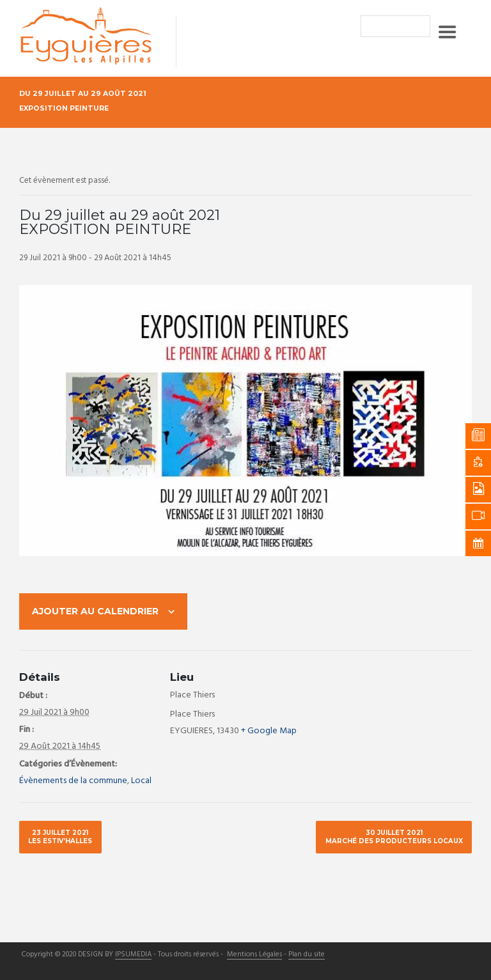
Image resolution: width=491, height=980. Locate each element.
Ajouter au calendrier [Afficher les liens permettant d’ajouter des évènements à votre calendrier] (95, 611)
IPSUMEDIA (133, 955)
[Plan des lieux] (355, 703)
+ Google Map (269, 731)
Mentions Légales (254, 955)
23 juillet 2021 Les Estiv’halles (60, 836)
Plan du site (307, 955)
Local (141, 781)
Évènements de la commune (73, 781)
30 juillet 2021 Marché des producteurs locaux (394, 836)
